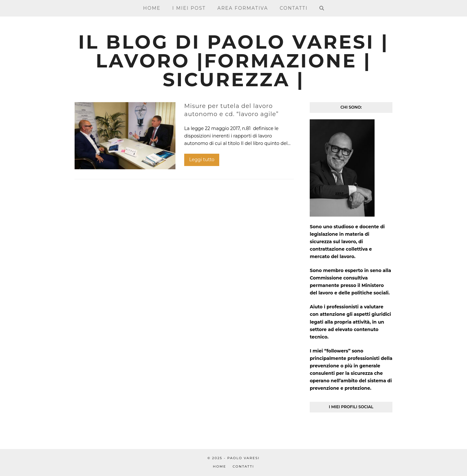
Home (220, 466)
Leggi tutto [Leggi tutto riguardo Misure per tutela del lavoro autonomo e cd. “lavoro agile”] (202, 160)
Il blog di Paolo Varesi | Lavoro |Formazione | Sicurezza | (233, 61)
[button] (321, 8)
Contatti (243, 466)
